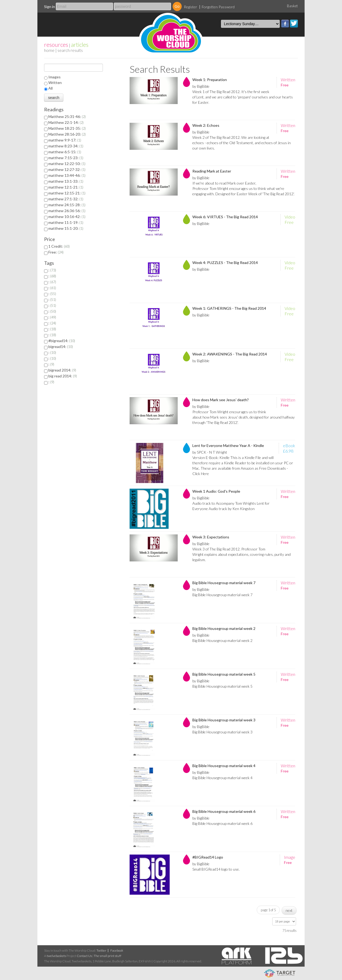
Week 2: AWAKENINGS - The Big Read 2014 (230, 354)
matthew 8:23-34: (66, 146)
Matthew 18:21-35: (67, 128)
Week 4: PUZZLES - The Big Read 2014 (225, 263)
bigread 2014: (62, 370)
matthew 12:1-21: (66, 187)
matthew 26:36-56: (67, 211)
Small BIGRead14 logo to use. (216, 869)
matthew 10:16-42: (67, 217)
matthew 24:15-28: (67, 205)
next (289, 910)
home (49, 50)
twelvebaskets (56, 956)
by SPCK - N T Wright (210, 452)
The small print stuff (108, 956)
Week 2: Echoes (206, 125)
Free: (56, 252)
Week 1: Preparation (210, 80)
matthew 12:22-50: (67, 164)
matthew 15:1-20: (66, 228)
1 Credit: (59, 246)
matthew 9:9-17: (65, 140)
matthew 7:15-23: (66, 158)
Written (55, 83)
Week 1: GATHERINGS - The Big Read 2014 (229, 308)
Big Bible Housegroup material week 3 (224, 720)
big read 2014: (63, 376)
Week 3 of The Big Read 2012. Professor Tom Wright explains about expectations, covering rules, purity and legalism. (242, 554)
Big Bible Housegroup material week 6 (224, 811)
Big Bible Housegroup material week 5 (224, 674)
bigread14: (61, 347)
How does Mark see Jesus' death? (221, 400)
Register (191, 7)
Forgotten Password (218, 7)
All (50, 88)
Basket (292, 6)
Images (55, 77)
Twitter (294, 24)
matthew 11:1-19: (66, 222)
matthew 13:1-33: (66, 181)
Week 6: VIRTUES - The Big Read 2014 (225, 217)
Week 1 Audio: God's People (216, 491)
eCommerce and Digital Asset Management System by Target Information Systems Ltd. (280, 973)
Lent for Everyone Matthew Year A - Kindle (228, 445)
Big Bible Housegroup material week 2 (224, 628)
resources (56, 45)
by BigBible (201, 86)
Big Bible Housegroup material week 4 (224, 766)
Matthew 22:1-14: (66, 122)
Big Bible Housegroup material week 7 (224, 583)
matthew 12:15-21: (67, 193)
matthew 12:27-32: (67, 169)
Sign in (50, 7)
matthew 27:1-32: (66, 199)
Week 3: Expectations (211, 537)
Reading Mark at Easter (212, 171)
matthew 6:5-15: (65, 152)
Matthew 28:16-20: (67, 134)
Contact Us (84, 956)
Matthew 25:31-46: (67, 116)
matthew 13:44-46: (67, 175)
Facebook (285, 24)
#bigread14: (62, 341)
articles (80, 45)
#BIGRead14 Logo (208, 857)
